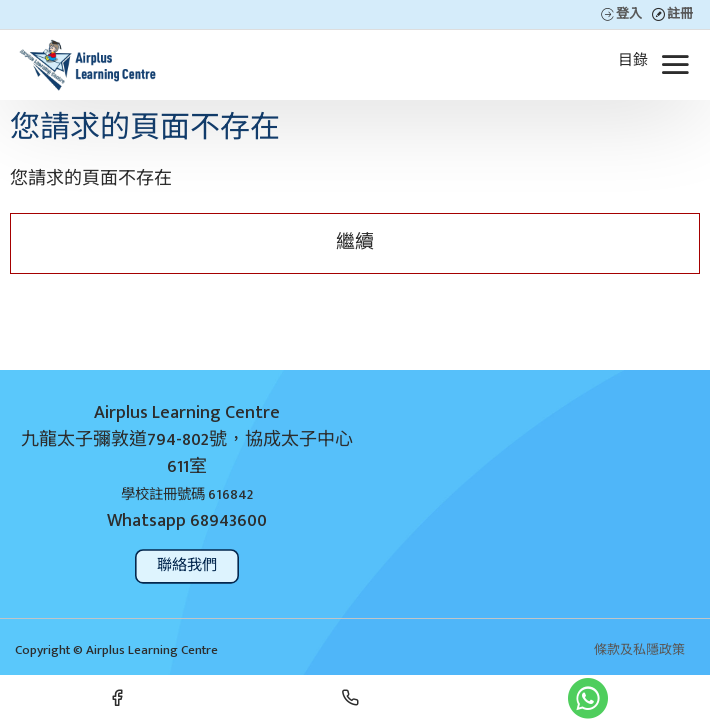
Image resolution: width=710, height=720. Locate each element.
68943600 (228, 521)
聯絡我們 (187, 565)
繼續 (355, 242)
